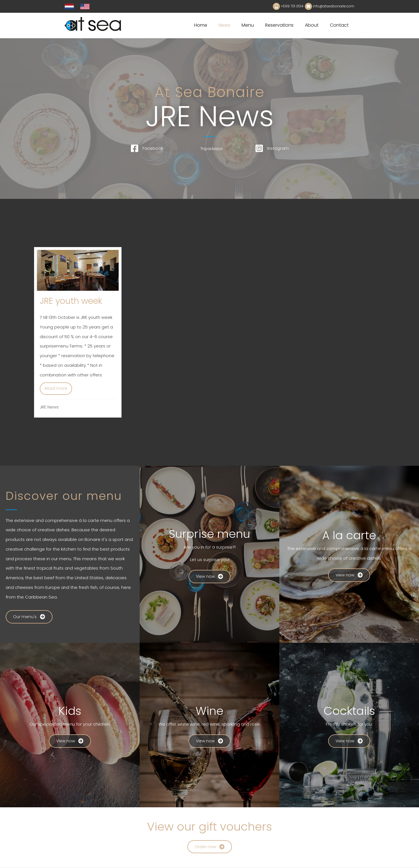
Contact (339, 25)
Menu (248, 25)
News (224, 25)
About (312, 25)
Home (201, 25)
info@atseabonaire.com (334, 6)
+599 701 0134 (292, 6)
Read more (58, 388)
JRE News (49, 407)
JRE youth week (71, 301)
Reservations (279, 25)
